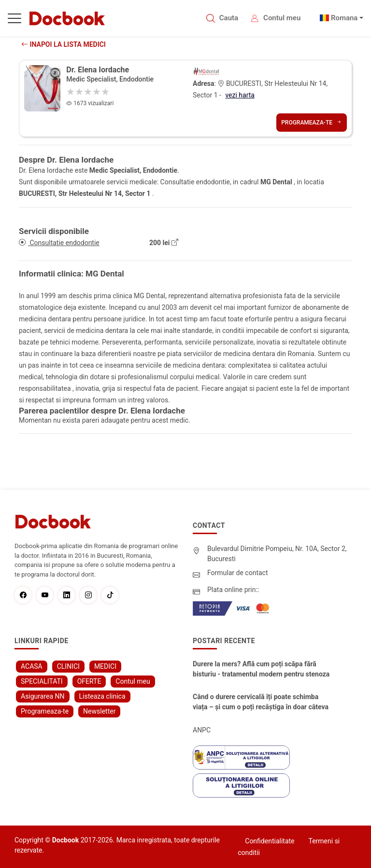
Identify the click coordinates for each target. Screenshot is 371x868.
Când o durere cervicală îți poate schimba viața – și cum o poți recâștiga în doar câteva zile (261, 703)
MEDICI (105, 666)
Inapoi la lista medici (64, 44)
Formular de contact (238, 573)
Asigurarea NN (43, 696)
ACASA (32, 666)
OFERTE (89, 681)
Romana (344, 18)
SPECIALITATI (42, 681)
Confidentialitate (270, 841)
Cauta (229, 18)
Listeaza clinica (102, 696)
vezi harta (240, 95)
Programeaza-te (312, 123)
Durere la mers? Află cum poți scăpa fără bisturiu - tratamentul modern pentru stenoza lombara (261, 670)
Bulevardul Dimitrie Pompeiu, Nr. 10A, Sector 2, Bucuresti (277, 554)
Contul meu (282, 18)
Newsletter (99, 711)
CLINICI (68, 666)
